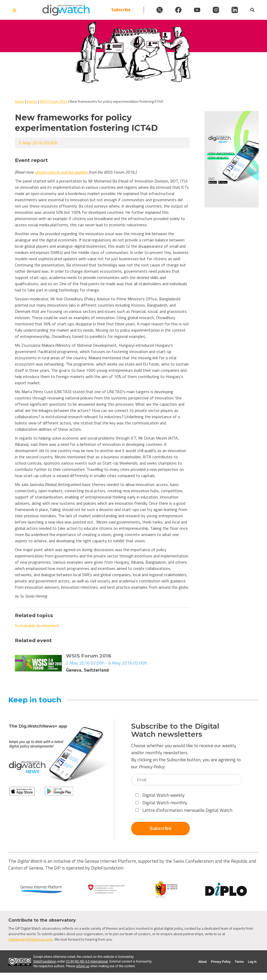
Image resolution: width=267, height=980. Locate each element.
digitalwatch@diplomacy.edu (31, 939)
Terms (239, 962)
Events (32, 101)
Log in (252, 962)
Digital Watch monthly (161, 803)
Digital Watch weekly (160, 795)
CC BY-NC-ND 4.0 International (87, 961)
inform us (83, 966)
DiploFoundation (45, 961)
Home (20, 101)
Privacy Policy (151, 767)
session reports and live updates (61, 172)
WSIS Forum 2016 (54, 101)
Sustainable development (37, 625)
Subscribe (121, 10)
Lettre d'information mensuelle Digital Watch (184, 810)
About (203, 962)
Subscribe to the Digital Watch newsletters (175, 730)
